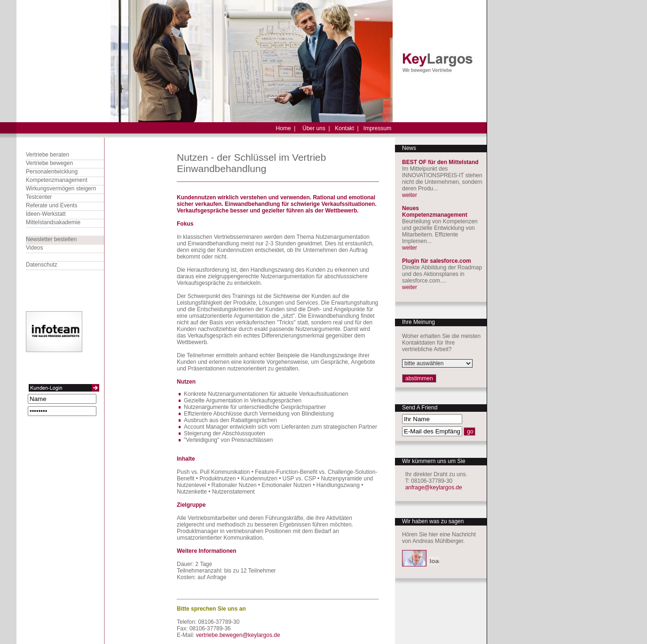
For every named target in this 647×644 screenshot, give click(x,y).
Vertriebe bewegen (49, 163)
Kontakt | (347, 128)
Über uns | (316, 128)
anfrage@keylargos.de (434, 487)
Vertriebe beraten (47, 155)
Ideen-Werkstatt (46, 214)
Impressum (377, 128)
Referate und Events (51, 205)
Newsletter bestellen (51, 239)
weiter (410, 195)
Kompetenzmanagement (57, 180)
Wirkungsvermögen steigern (61, 188)
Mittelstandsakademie (53, 222)
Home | (286, 128)
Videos (34, 248)
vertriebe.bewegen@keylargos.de (238, 635)
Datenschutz (42, 265)
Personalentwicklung (52, 172)
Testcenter (39, 197)
